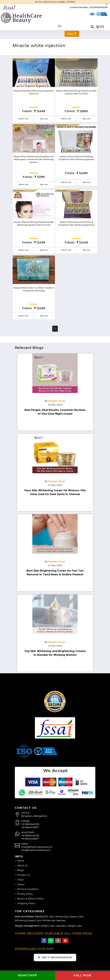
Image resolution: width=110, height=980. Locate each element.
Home (21, 861)
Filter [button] (72, 34)
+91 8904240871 (30, 827)
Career (21, 884)
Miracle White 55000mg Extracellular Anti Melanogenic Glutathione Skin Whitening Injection (34, 159)
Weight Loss (75, 926)
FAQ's (20, 880)
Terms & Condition (28, 889)
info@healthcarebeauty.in (36, 850)
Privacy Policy (25, 894)
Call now (83, 975)
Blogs (20, 870)
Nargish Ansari (57, 401)
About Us (22, 865)
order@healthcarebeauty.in (37, 847)
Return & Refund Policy (30, 899)
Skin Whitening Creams (63, 917)
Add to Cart (23, 119)
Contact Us (23, 875)
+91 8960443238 (30, 824)
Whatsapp (27, 975)
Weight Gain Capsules (53, 926)
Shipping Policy (26, 903)
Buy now (44, 119)
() (100, 27)
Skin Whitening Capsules (51, 920)
